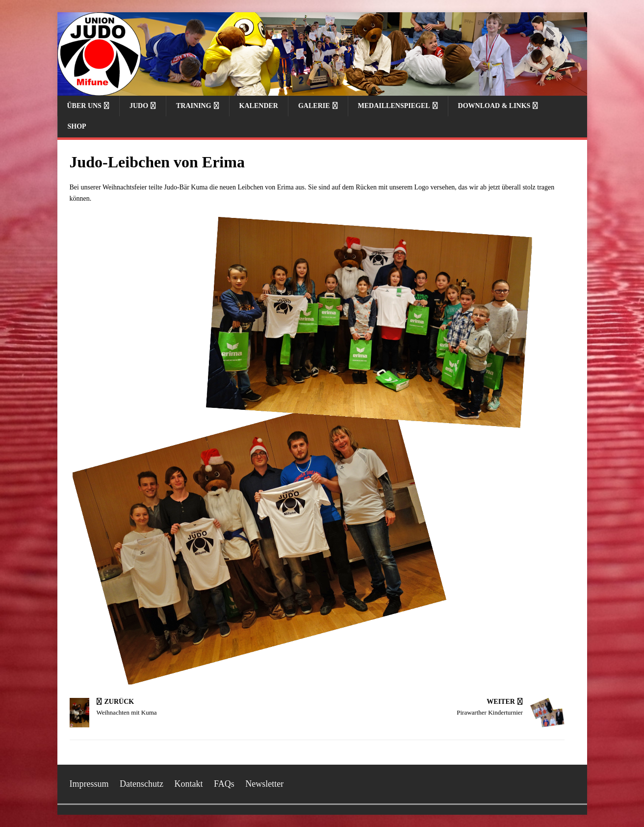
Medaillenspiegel (394, 106)
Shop (77, 126)
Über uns (84, 106)
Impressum (89, 784)
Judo (139, 106)
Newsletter (264, 784)
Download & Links (494, 106)
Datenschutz (142, 784)
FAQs (224, 784)
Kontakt (188, 784)
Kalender (259, 106)
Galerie (314, 106)
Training (194, 106)
